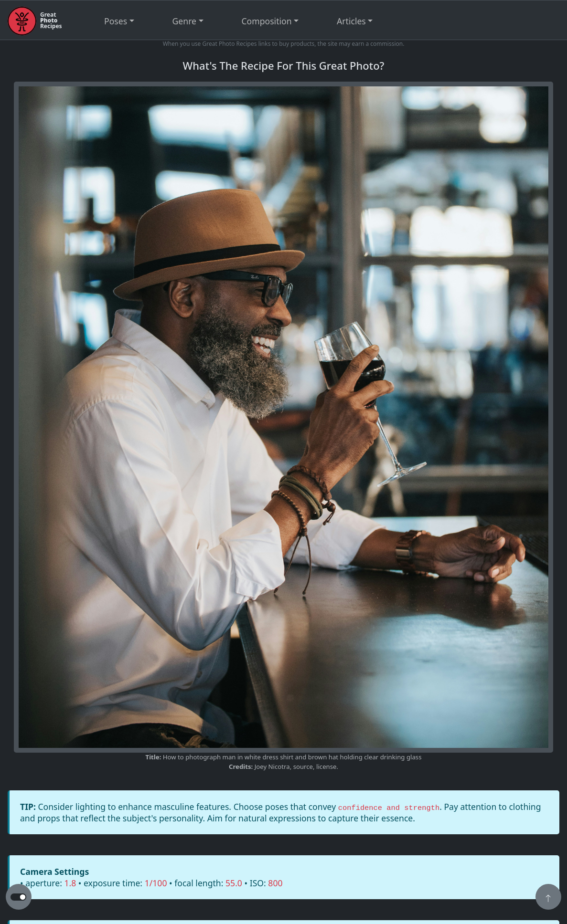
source (303, 766)
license (326, 766)
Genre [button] (184, 21)
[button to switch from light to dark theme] (18, 897)
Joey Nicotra (272, 766)
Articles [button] (351, 21)
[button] (548, 898)
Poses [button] (116, 21)
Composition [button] (267, 21)
